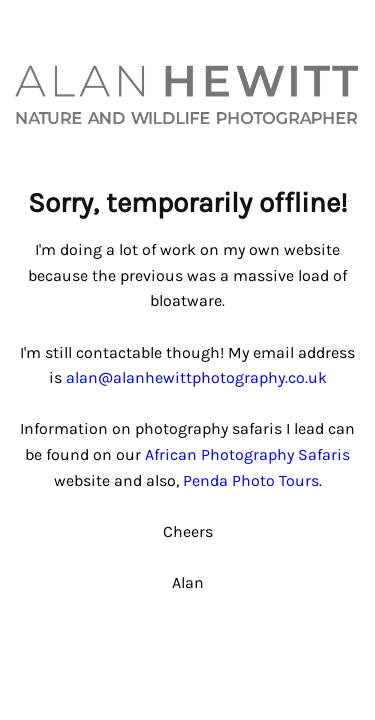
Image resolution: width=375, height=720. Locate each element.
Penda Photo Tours (251, 480)
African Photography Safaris (247, 454)
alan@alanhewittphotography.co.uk (196, 377)
